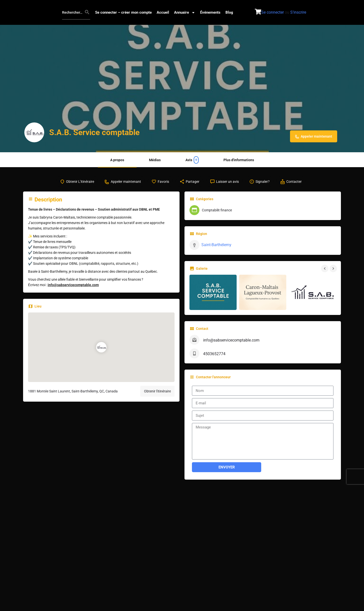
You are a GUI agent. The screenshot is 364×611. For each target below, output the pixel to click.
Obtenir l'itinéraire (157, 396)
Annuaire (185, 13)
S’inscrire (298, 12)
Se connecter (273, 12)
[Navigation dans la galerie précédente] (325, 273)
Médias (155, 160)
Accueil (163, 12)
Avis (192, 160)
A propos (117, 160)
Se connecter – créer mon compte (123, 12)
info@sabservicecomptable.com (73, 290)
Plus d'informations (239, 160)
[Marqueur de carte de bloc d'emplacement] (101, 352)
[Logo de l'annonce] (34, 132)
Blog (229, 12)
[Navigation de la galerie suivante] (334, 273)
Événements (210, 12)
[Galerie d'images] (213, 297)
